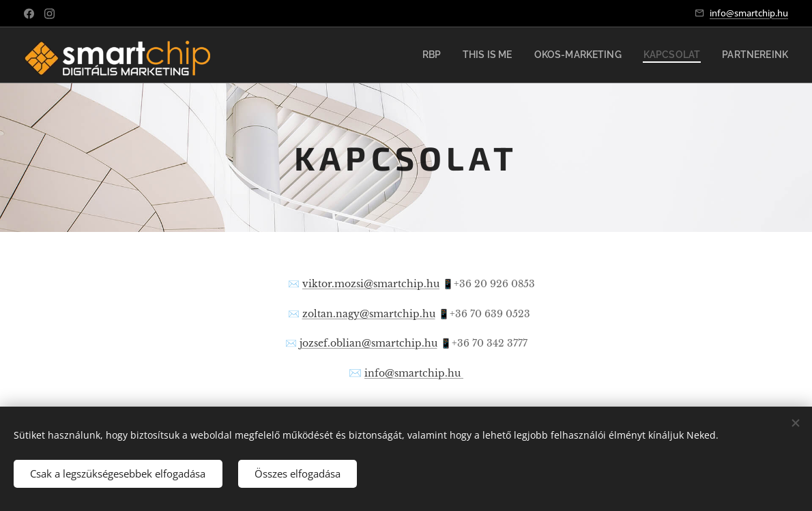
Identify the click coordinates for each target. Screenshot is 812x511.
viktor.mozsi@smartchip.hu (371, 284)
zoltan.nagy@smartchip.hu (369, 314)
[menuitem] (460, 55)
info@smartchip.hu (749, 13)
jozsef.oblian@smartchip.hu (368, 344)
